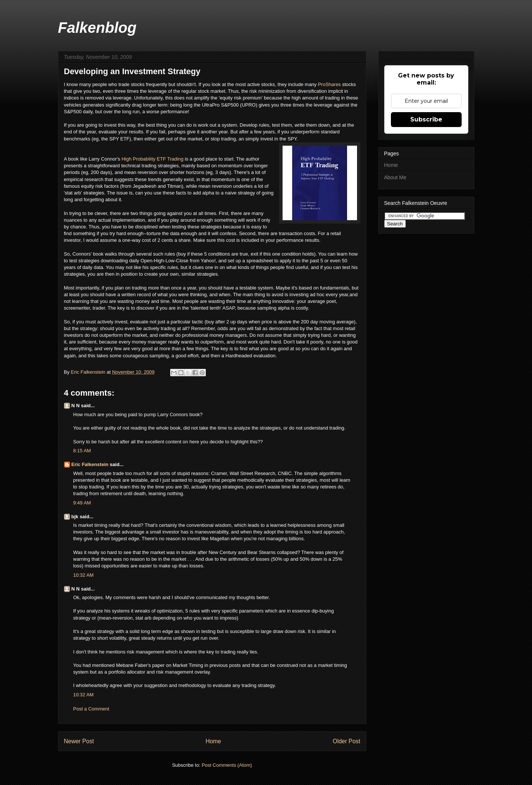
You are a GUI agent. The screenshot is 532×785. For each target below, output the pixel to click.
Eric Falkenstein (90, 464)
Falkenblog (97, 28)
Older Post (347, 741)
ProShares (330, 84)
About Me (395, 177)
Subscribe (426, 119)
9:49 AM (82, 503)
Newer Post (79, 741)
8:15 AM (82, 451)
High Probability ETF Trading (152, 159)
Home (213, 741)
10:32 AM (84, 575)
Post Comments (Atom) (227, 765)
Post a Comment (91, 709)
